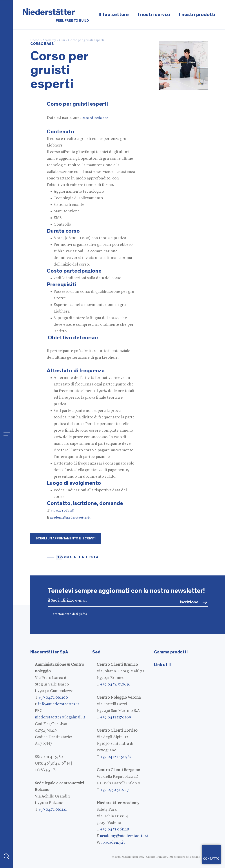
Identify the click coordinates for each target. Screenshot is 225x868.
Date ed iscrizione (95, 118)
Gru (62, 40)
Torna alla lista (78, 557)
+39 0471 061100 (53, 698)
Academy (49, 40)
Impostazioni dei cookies (184, 857)
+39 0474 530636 (115, 684)
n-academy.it (113, 843)
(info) (83, 614)
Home (35, 40)
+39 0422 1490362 (116, 757)
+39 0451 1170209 (116, 717)
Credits (151, 857)
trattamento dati (70, 614)
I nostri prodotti (197, 15)
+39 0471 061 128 (62, 511)
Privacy (162, 857)
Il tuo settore (114, 15)
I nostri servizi (154, 15)
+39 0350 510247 (115, 790)
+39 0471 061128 (114, 829)
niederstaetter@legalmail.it (60, 717)
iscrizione (189, 602)
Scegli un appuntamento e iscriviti (66, 539)
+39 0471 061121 (53, 810)
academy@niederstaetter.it (70, 518)
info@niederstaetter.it (59, 704)
